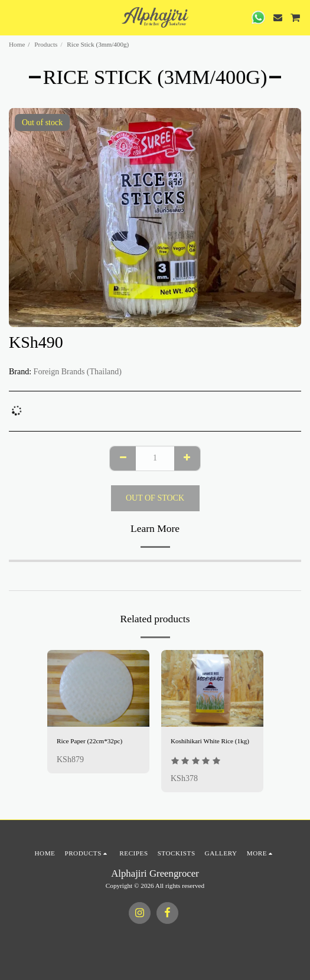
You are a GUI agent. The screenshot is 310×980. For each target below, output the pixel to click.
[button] (13, 17)
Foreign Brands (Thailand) (78, 372)
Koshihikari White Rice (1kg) (210, 741)
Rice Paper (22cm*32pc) (89, 741)
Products (46, 44)
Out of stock (155, 498)
